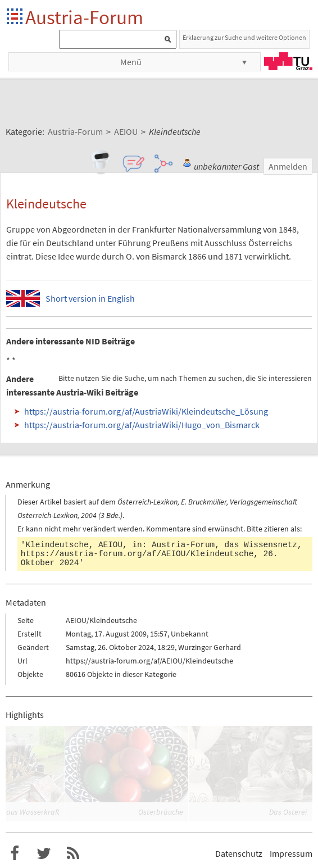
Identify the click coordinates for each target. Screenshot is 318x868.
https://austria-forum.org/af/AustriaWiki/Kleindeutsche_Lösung (146, 411)
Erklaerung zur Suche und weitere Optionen (244, 37)
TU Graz (288, 61)
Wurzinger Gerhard (210, 647)
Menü (131, 62)
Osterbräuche (161, 812)
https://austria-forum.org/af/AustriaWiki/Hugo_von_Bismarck (142, 425)
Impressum (291, 853)
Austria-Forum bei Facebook (15, 853)
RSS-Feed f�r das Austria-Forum (73, 853)
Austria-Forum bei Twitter (44, 853)
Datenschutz (239, 853)
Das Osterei (288, 812)
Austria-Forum (84, 17)
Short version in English (90, 298)
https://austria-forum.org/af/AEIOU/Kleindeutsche (137, 554)
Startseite (15, 17)
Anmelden (288, 166)
